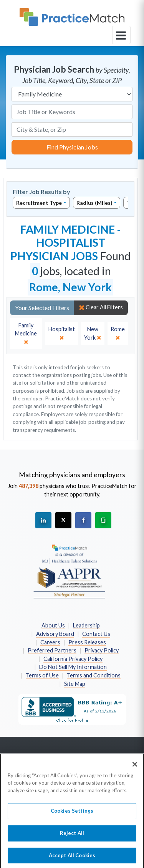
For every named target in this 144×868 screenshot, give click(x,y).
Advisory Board (55, 634)
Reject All (72, 836)
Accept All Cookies (72, 858)
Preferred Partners (52, 650)
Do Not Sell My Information (73, 667)
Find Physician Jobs (72, 147)
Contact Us (96, 634)
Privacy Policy (102, 650)
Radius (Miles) (94, 203)
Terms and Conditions (94, 675)
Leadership (86, 625)
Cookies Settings (72, 814)
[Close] (135, 767)
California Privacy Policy (73, 659)
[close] (26, 334)
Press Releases (87, 642)
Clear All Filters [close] (101, 307)
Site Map (75, 684)
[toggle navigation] (121, 35)
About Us (53, 625)
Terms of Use (42, 675)
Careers (50, 642)
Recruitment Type (39, 203)
